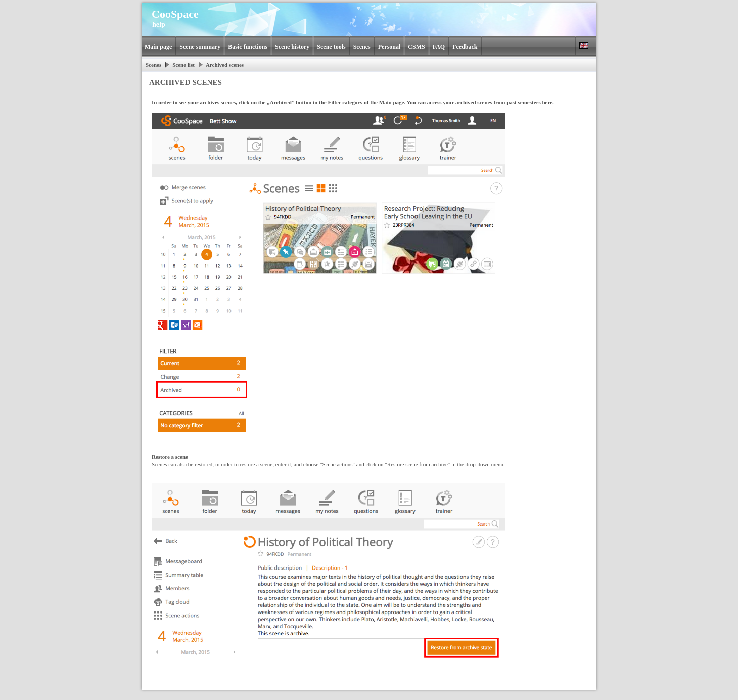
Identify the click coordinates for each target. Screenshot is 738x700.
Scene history (292, 47)
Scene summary (200, 47)
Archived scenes (225, 65)
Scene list (183, 65)
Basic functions (248, 47)
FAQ (439, 47)
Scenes (362, 47)
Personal (389, 47)
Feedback (465, 47)
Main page (158, 47)
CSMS (416, 47)
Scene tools (331, 47)
